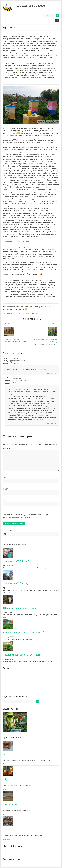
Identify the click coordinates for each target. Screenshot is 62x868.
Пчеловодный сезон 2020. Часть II (23, 655)
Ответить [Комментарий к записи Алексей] (53, 373)
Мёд (5, 779)
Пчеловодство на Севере (29, 6)
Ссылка (15, 363)
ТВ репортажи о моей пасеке (20, 608)
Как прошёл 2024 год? (16, 561)
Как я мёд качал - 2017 (12, 339)
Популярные (34, 313)
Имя (5, 477)
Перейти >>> (7, 764)
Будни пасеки (26, 313)
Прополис (9, 829)
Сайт (5, 501)
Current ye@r (8, 530)
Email (5, 489)
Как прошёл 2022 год (15, 583)
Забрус (7, 754)
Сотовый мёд (10, 804)
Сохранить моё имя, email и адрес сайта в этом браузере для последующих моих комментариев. (26, 516)
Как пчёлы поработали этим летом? (24, 632)
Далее (47, 568)
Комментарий (9, 449)
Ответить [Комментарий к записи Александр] (53, 423)
